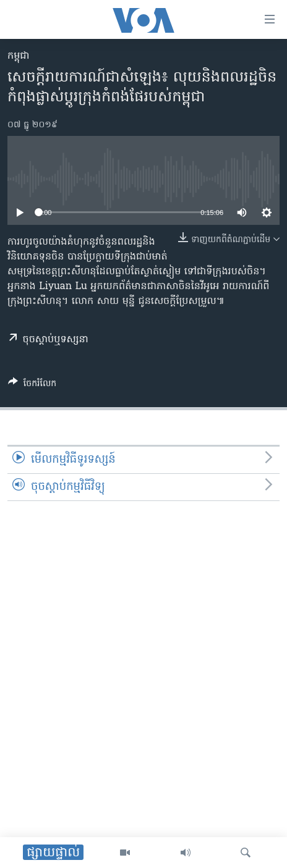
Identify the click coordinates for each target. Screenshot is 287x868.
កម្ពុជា (19, 56)
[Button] (32, 386)
